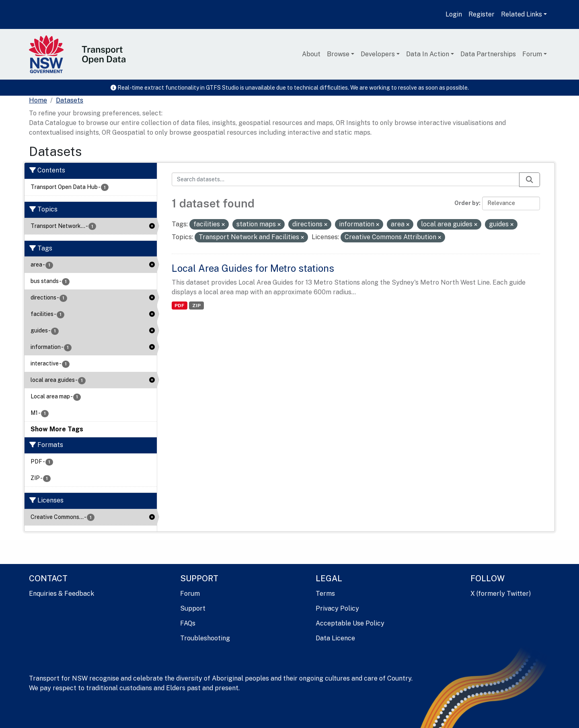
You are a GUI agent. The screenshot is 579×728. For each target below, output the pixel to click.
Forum (532, 54)
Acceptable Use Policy (350, 623)
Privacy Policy (337, 608)
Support (193, 608)
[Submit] (530, 180)
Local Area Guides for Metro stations (253, 268)
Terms (325, 594)
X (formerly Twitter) (501, 594)
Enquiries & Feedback (62, 594)
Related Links (522, 14)
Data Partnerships (488, 54)
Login (454, 14)
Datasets (70, 100)
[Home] (38, 100)
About (311, 54)
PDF (179, 306)
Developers (378, 54)
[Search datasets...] (346, 179)
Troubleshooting (205, 638)
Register (481, 14)
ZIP (196, 306)
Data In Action (428, 54)
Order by (467, 203)
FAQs (188, 623)
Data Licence (335, 638)
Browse (338, 54)
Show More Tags (57, 429)
